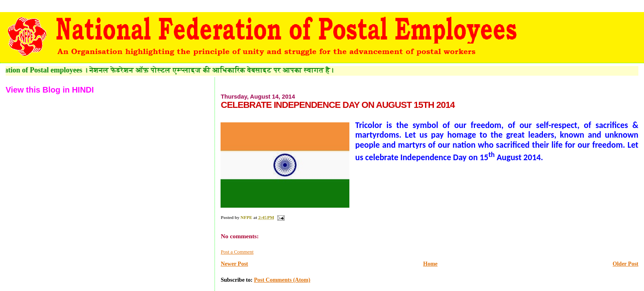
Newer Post (234, 264)
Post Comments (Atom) (282, 280)
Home (430, 264)
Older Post (625, 264)
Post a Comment (237, 252)
